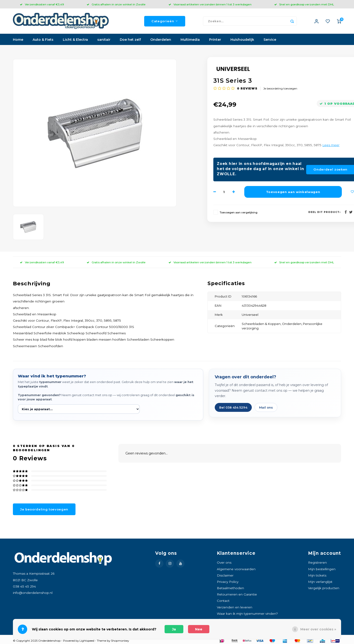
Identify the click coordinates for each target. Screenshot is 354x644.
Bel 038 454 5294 (233, 408)
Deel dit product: (324, 213)
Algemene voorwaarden (236, 569)
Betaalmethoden (230, 588)
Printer (215, 40)
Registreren (317, 563)
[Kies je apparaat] (79, 409)
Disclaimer (225, 576)
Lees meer (331, 145)
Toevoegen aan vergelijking (239, 213)
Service (270, 40)
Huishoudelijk (242, 40)
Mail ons (266, 408)
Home (18, 40)
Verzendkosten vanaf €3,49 (42, 4)
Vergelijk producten (324, 588)
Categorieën (165, 21)
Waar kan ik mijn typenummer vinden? (247, 614)
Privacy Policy (228, 582)
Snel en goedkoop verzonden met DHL (304, 4)
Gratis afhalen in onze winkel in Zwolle (116, 4)
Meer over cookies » (318, 629)
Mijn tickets (317, 576)
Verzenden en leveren (235, 607)
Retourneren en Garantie (237, 595)
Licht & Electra (75, 40)
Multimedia (190, 40)
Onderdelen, (292, 324)
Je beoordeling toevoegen (280, 89)
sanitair (104, 40)
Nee (199, 629)
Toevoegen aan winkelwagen (293, 192)
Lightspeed (87, 641)
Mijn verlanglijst (320, 582)
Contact (223, 601)
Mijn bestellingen (322, 569)
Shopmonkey (120, 641)
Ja (174, 629)
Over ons (224, 563)
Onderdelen (161, 40)
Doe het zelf (130, 40)
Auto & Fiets (43, 40)
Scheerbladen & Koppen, (262, 324)
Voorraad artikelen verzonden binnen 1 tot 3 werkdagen (210, 4)
